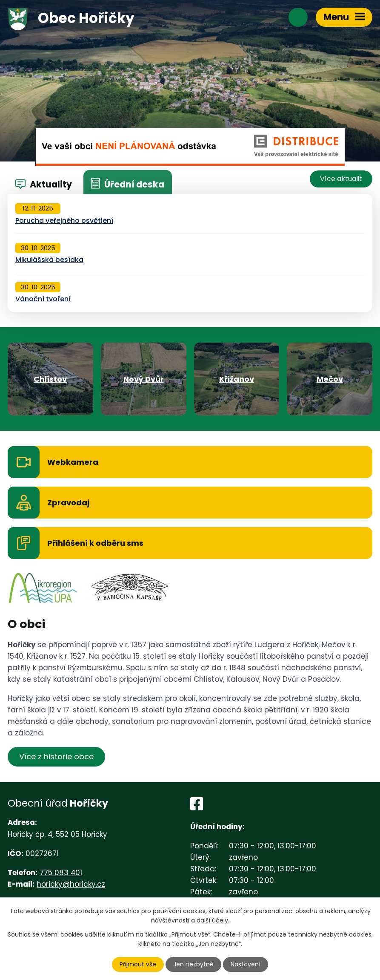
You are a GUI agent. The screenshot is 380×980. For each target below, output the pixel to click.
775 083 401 (61, 873)
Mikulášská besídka (49, 260)
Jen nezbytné (193, 964)
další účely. (213, 920)
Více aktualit (341, 179)
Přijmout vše (138, 964)
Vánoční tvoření (43, 299)
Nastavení (246, 964)
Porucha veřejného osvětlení (64, 220)
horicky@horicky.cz (71, 884)
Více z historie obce (56, 757)
